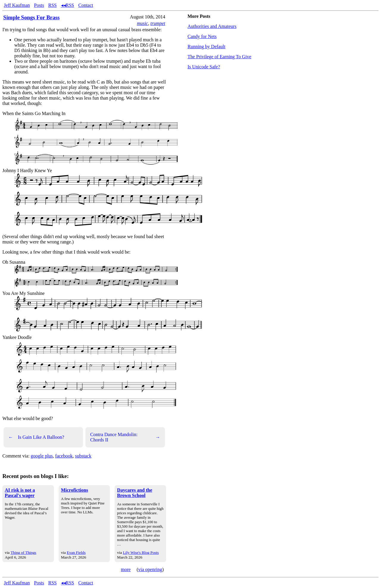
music (142, 23)
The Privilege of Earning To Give (219, 57)
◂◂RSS (68, 5)
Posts (39, 5)
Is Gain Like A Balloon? (36, 437)
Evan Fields (76, 552)
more (126, 569)
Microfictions (75, 490)
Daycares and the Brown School (135, 493)
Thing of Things (23, 552)
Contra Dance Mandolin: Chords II (125, 437)
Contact (86, 5)
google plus (42, 456)
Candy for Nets (202, 36)
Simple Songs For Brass (31, 17)
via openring (150, 569)
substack (83, 456)
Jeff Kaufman (17, 5)
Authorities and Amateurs (212, 26)
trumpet (158, 23)
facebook (64, 456)
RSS (52, 5)
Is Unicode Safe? (204, 67)
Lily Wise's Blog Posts (141, 552)
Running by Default (206, 47)
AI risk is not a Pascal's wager (20, 493)
